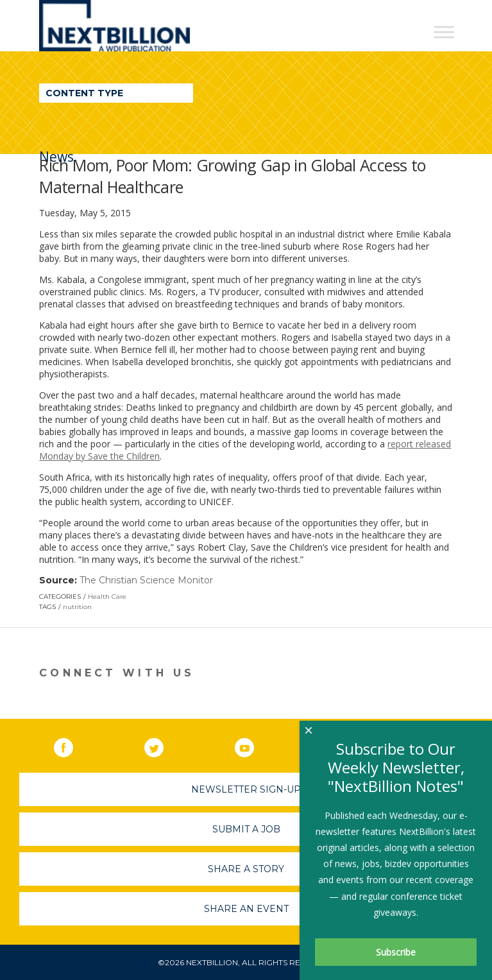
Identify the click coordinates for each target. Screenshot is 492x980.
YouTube (253, 745)
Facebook (72, 745)
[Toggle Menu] (444, 32)
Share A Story (246, 869)
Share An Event (246, 909)
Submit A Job (246, 829)
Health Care (107, 597)
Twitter (163, 745)
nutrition (77, 607)
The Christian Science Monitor (146, 580)
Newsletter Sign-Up (246, 789)
